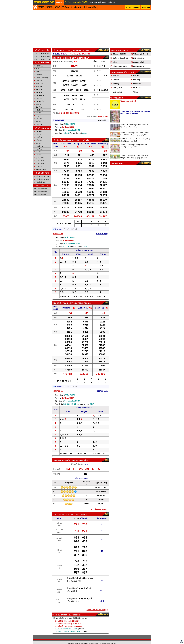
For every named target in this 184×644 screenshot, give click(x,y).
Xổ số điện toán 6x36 (43, 176)
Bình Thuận (40, 104)
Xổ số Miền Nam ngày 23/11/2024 (68, 620)
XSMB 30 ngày (103, 113)
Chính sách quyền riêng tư (107, 640)
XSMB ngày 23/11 (74, 55)
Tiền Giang (39, 83)
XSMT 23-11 (58, 388)
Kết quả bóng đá (139, 63)
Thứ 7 (56, 141)
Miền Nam (65, 51)
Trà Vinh (39, 119)
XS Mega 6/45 (118, 85)
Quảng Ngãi (40, 158)
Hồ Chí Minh (40, 63)
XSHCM (66, 251)
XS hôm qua (116, 69)
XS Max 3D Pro (59, 511)
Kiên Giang (39, 110)
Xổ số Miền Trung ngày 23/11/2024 (69, 623)
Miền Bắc (57, 51)
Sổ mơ (115, 59)
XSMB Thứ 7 (58, 58)
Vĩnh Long (39, 89)
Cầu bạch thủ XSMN (72, 240)
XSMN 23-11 (58, 230)
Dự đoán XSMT (68, 395)
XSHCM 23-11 (66, 293)
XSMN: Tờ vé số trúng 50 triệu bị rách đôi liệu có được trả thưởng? (135, 123)
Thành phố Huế (41, 166)
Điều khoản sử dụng (92, 640)
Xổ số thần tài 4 (41, 179)
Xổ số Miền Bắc (59, 55)
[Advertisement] (92, 27)
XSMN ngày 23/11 (74, 137)
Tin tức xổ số (117, 95)
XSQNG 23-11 (83, 450)
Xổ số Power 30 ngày (100, 506)
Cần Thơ (39, 72)
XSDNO (101, 408)
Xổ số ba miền (61, 612)
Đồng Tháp (39, 80)
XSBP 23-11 (90, 293)
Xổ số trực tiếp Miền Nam (42, 53)
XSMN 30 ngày (102, 230)
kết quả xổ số (70, 401)
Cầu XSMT (70, 392)
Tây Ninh (39, 86)
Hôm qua (146, 7)
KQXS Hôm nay (133, 7)
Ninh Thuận (40, 149)
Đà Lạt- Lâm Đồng (42, 75)
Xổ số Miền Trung (60, 300)
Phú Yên (39, 152)
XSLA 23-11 (77, 293)
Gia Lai (38, 140)
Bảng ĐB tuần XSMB (120, 63)
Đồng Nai (39, 78)
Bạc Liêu (39, 95)
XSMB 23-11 (59, 117)
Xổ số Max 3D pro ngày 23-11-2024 (68, 628)
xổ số (66, 130)
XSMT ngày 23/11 (76, 300)
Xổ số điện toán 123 (42, 173)
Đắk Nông (39, 137)
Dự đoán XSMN (68, 237)
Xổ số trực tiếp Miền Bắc (41, 50)
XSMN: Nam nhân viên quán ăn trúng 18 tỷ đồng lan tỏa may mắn (135, 109)
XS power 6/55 (59, 457)
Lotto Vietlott (117, 89)
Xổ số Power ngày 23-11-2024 (67, 626)
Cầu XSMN (70, 234)
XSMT (57, 7)
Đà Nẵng (39, 134)
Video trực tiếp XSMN (40, 189)
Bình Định (39, 128)
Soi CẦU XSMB (84, 51)
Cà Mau (38, 69)
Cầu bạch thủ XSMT (72, 398)
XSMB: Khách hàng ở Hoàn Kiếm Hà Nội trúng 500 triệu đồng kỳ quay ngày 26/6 (134, 131)
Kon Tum (39, 146)
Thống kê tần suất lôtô (121, 55)
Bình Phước (40, 98)
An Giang (39, 66)
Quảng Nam (40, 161)
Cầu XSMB (70, 121)
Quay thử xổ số (138, 59)
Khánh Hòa (40, 143)
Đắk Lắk (39, 131)
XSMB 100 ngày (91, 113)
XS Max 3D (137, 85)
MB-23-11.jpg (103, 117)
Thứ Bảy (84, 457)
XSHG (103, 251)
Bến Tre (38, 101)
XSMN (50, 7)
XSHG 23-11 (102, 293)
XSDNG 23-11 (66, 450)
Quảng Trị (39, 163)
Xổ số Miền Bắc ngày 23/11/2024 (68, 618)
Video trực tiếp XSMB (40, 186)
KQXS (66, 243)
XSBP (91, 251)
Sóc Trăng (39, 116)
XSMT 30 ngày (102, 388)
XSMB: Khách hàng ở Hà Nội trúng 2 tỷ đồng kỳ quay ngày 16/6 (134, 143)
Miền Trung (74, 51)
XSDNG (68, 408)
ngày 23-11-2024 (72, 457)
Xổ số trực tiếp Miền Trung (42, 56)
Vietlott (136, 89)
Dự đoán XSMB (68, 124)
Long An (39, 113)
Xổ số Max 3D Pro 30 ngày (98, 606)
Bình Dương (40, 92)
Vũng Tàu (39, 122)
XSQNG (84, 408)
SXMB (85, 130)
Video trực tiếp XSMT (40, 192)
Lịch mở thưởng (139, 55)
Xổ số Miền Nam (59, 137)
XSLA (78, 251)
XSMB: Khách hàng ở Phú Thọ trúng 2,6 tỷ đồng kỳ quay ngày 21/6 (135, 137)
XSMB (41, 7)
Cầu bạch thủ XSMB (72, 127)
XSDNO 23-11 (99, 450)
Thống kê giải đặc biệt (141, 51)
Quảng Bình (40, 155)
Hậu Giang (39, 107)
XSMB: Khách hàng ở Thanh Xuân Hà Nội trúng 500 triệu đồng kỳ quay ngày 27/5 (135, 153)
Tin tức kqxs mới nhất (128, 98)
